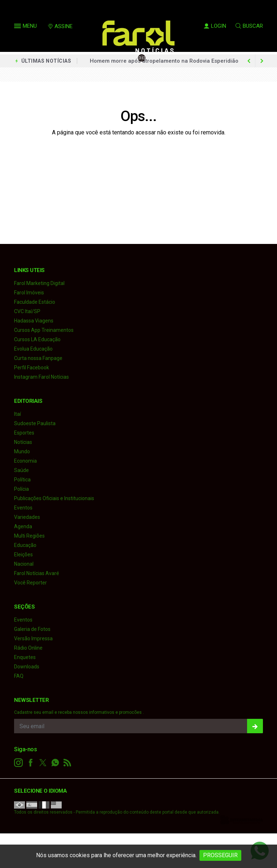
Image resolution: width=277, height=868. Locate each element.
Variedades (27, 517)
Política (22, 480)
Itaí (17, 414)
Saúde (21, 470)
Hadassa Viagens (34, 321)
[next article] (249, 61)
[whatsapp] (55, 763)
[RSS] (67, 763)
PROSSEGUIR (220, 855)
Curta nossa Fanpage (38, 358)
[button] (18, 27)
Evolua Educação (33, 349)
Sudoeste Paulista (35, 423)
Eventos (23, 508)
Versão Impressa (33, 638)
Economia (25, 461)
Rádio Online (28, 648)
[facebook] (31, 763)
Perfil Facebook (32, 368)
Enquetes (25, 657)
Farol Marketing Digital (39, 283)
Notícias (23, 442)
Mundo (22, 451)
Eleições (23, 555)
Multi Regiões (29, 536)
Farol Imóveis (29, 293)
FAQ (19, 676)
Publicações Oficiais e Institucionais (54, 498)
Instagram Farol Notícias (41, 377)
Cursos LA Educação (37, 339)
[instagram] (18, 763)
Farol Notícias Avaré (37, 573)
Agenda (23, 526)
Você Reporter (30, 583)
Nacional (24, 564)
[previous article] (262, 61)
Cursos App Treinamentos (44, 330)
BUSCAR (249, 26)
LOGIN (215, 26)
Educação (25, 545)
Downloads (27, 667)
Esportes (24, 433)
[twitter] (43, 763)
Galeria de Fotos (32, 629)
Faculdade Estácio (35, 302)
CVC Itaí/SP (27, 311)
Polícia (21, 489)
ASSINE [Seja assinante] (60, 26)
